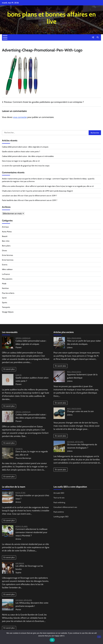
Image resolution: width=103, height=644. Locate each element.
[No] (99, 637)
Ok (52, 640)
